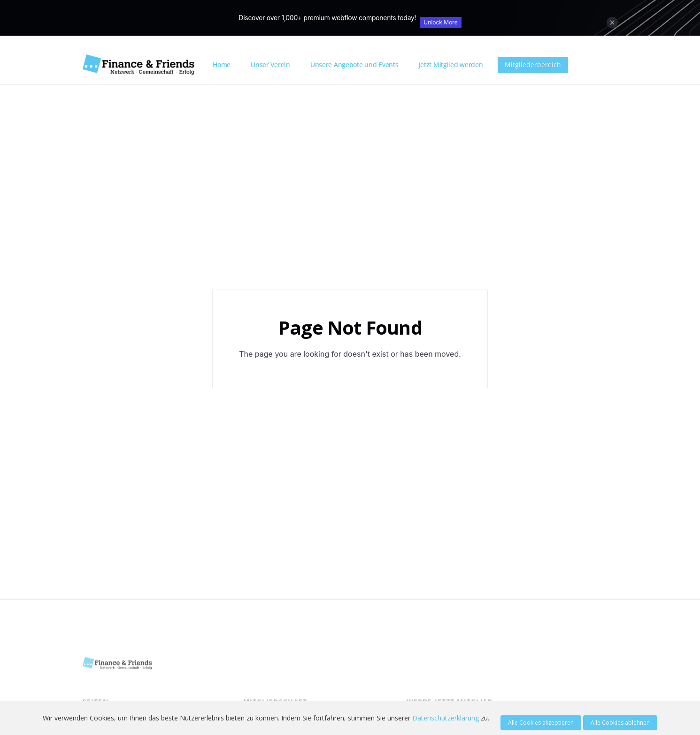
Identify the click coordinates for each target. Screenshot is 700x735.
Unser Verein (270, 65)
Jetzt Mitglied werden (451, 65)
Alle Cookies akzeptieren (541, 723)
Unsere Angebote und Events (354, 65)
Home (222, 65)
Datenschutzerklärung (446, 718)
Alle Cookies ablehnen (620, 723)
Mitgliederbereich (533, 65)
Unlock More (440, 22)
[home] (144, 65)
